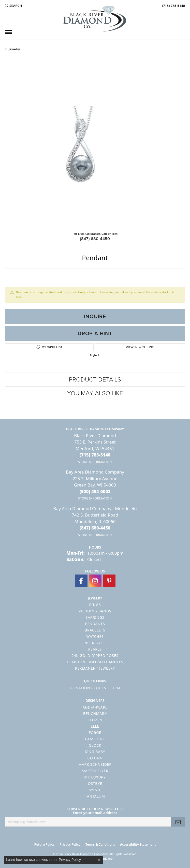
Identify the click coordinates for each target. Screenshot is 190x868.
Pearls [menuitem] (95, 649)
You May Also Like (95, 393)
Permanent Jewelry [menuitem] (95, 668)
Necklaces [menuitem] (95, 643)
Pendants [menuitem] (95, 624)
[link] (173, 6)
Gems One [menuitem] (95, 739)
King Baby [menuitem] (95, 752)
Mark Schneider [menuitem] (95, 764)
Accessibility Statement (138, 844)
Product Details (95, 379)
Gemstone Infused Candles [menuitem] (95, 662)
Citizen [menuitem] (95, 720)
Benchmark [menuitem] (95, 713)
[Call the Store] (95, 455)
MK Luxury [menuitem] (95, 777)
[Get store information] (95, 462)
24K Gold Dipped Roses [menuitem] (95, 656)
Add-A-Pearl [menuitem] (95, 707)
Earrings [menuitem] (95, 617)
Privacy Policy (70, 844)
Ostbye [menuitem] (95, 783)
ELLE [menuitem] (95, 726)
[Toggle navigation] (8, 32)
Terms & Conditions (100, 844)
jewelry (14, 49)
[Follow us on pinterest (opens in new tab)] (109, 581)
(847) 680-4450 (95, 239)
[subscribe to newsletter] (178, 822)
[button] (14, 6)
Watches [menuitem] (95, 636)
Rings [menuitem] (95, 605)
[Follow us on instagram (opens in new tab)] (95, 581)
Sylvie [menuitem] (95, 790)
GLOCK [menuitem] (95, 745)
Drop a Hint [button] (95, 333)
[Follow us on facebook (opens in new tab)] (81, 581)
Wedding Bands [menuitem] (95, 611)
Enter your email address (95, 813)
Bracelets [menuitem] (95, 630)
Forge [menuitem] (95, 733)
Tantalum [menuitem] (95, 796)
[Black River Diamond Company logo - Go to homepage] (95, 19)
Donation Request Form (95, 688)
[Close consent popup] (99, 860)
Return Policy (45, 844)
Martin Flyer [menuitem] (95, 771)
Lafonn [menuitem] (95, 758)
